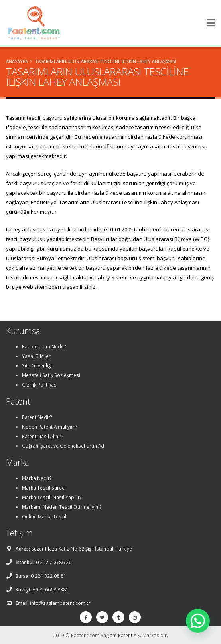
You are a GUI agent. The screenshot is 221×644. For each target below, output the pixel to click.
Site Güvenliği (37, 365)
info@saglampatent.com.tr (60, 603)
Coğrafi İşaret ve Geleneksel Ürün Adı (64, 446)
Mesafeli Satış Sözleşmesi (51, 375)
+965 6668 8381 (51, 589)
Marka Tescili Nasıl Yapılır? (52, 497)
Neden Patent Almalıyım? (49, 427)
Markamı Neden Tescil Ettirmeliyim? (62, 507)
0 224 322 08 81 (48, 576)
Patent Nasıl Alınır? (42, 436)
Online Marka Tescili (45, 516)
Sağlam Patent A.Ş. (121, 635)
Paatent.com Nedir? (44, 346)
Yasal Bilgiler (36, 356)
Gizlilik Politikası (40, 385)
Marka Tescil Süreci (44, 488)
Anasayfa (17, 61)
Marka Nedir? (37, 478)
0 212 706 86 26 (54, 562)
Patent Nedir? (37, 417)
